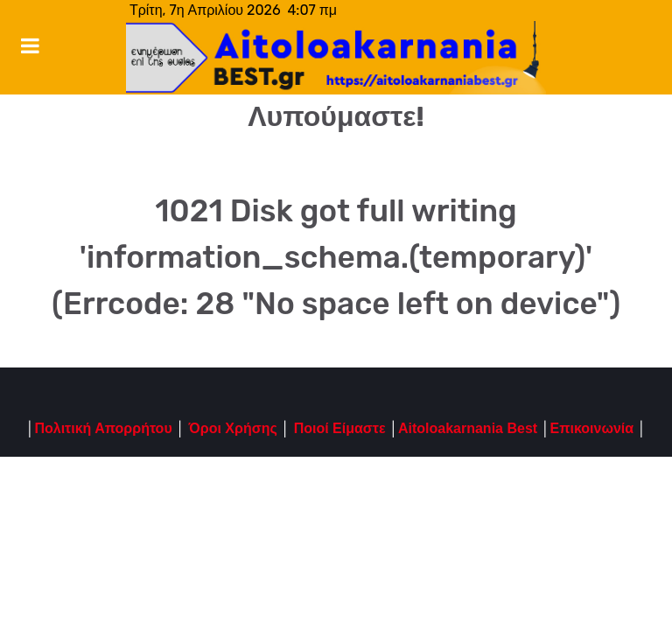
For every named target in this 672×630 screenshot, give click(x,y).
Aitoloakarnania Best (468, 428)
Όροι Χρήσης (231, 428)
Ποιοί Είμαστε (340, 428)
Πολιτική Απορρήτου (103, 428)
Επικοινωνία (592, 428)
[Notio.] (336, 58)
